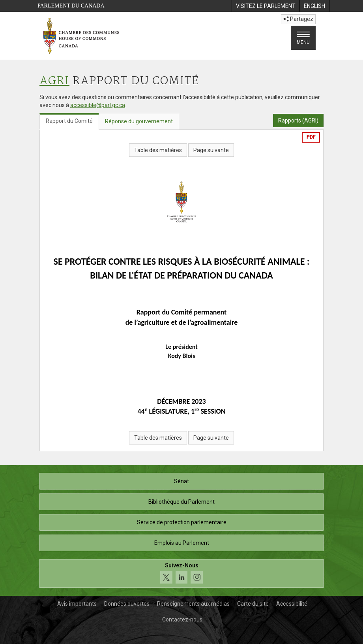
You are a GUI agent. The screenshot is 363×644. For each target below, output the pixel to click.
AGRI (54, 81)
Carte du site (253, 604)
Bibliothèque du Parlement (181, 502)
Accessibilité (292, 604)
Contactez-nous (182, 620)
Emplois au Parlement (182, 543)
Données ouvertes (127, 604)
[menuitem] (266, 6)
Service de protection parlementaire (182, 522)
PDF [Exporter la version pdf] (311, 137)
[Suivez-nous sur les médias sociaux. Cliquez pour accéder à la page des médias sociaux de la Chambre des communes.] (181, 573)
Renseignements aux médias (193, 604)
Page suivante (211, 150)
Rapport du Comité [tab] (69, 121)
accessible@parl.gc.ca (98, 105)
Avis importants (77, 604)
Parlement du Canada (71, 6)
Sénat (181, 481)
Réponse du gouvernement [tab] (139, 121)
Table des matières (158, 150)
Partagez (298, 19)
